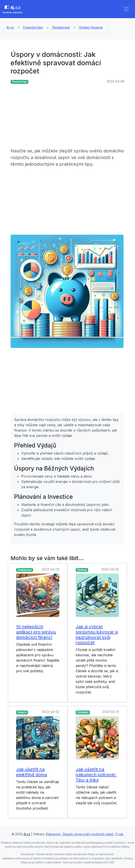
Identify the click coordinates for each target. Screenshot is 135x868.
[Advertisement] (67, 117)
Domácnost (61, 27)
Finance (82, 570)
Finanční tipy (33, 27)
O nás (119, 834)
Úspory (22, 712)
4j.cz (10, 27)
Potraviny (83, 712)
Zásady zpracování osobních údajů (88, 834)
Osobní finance (91, 27)
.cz (12, 10)
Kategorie (53, 834)
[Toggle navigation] (126, 9)
